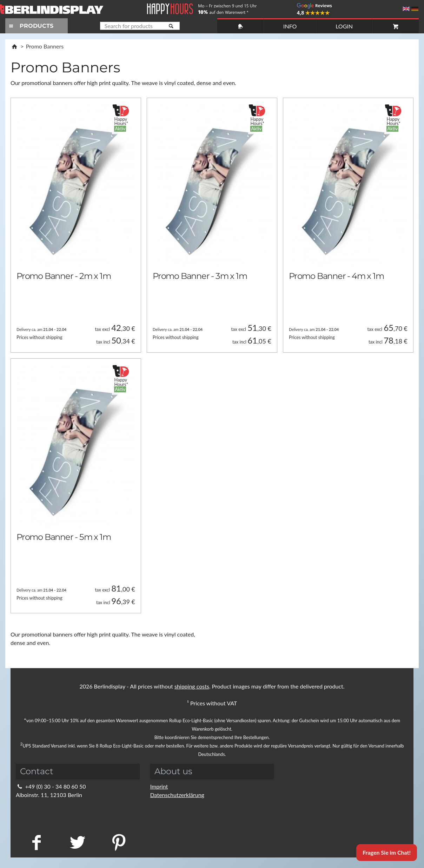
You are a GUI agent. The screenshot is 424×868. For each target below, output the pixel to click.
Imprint (159, 786)
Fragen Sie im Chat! (387, 852)
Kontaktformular (41, 812)
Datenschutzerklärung (177, 795)
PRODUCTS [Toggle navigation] (30, 26)
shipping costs (192, 686)
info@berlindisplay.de (47, 803)
